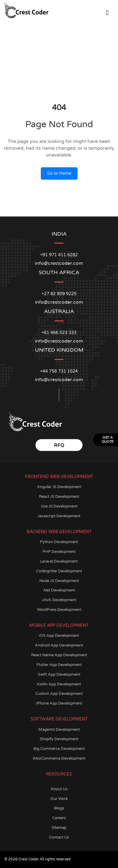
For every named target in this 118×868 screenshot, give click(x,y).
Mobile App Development (59, 625)
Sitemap (59, 828)
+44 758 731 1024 (59, 371)
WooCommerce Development (59, 758)
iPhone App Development (59, 703)
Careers (59, 818)
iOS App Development (59, 636)
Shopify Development (59, 739)
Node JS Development (59, 581)
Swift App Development (59, 674)
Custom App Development (59, 694)
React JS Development (59, 497)
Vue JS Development (59, 506)
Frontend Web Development (59, 477)
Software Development (59, 719)
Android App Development (59, 645)
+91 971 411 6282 (59, 255)
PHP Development (59, 552)
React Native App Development (59, 655)
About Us (59, 789)
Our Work (59, 799)
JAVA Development (59, 600)
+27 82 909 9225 (59, 294)
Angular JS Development (59, 487)
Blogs (59, 808)
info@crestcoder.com (59, 380)
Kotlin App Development (59, 684)
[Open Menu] (107, 12)
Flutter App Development (59, 665)
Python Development (59, 542)
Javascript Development (59, 516)
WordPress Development (59, 610)
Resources (59, 774)
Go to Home (59, 173)
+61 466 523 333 (59, 333)
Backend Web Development (59, 532)
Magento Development (59, 730)
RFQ (59, 445)
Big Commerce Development (59, 749)
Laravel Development (59, 561)
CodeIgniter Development (59, 571)
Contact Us (59, 837)
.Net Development (59, 590)
